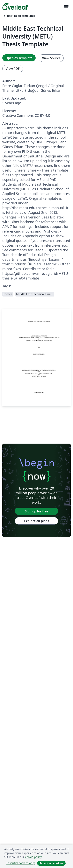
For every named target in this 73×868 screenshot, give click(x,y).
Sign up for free (37, 511)
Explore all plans (37, 521)
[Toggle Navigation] (66, 7)
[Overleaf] (15, 7)
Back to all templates (19, 16)
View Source (51, 58)
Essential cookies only (21, 863)
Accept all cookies (51, 863)
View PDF (13, 69)
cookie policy (33, 857)
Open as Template (19, 58)
